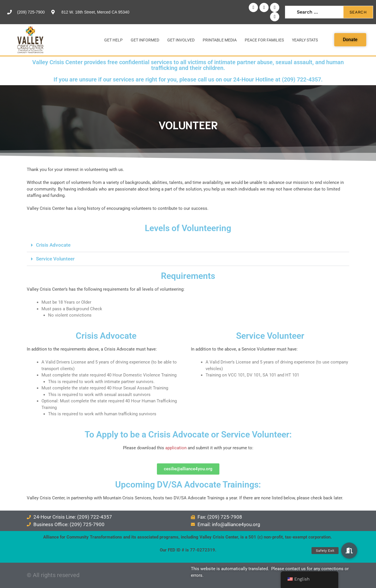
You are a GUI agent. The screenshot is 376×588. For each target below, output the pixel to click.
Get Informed (145, 40)
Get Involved (181, 40)
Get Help (113, 40)
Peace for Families (264, 40)
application (176, 448)
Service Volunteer (55, 259)
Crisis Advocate (53, 245)
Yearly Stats (305, 40)
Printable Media (220, 40)
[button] (188, 245)
